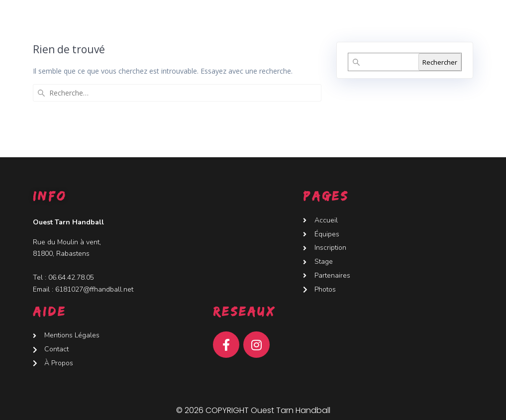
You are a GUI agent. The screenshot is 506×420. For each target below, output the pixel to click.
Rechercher (440, 62)
